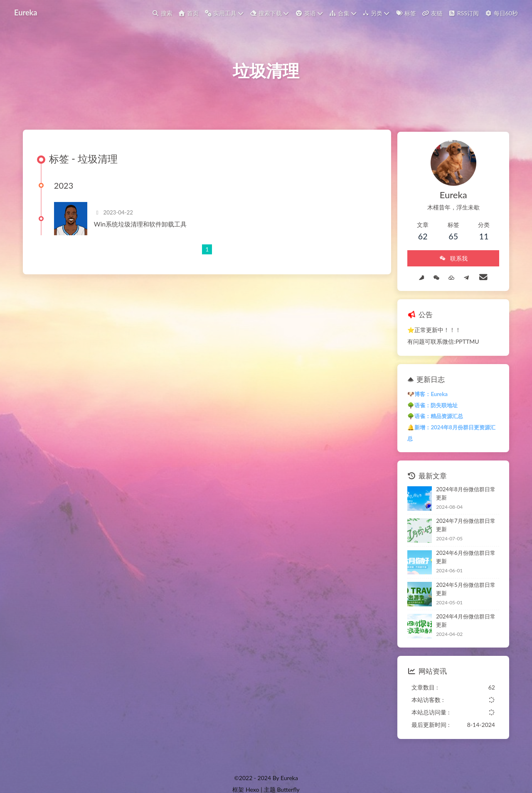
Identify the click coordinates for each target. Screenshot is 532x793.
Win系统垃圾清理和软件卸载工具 (143, 229)
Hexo (252, 770)
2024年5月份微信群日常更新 (463, 572)
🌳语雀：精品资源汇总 (427, 417)
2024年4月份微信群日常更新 (463, 601)
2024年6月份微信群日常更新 (463, 542)
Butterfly (288, 770)
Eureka (27, 12)
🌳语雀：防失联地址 (424, 406)
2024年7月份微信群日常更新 (463, 512)
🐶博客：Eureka (419, 395)
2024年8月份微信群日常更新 (463, 482)
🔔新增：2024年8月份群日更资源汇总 (446, 429)
